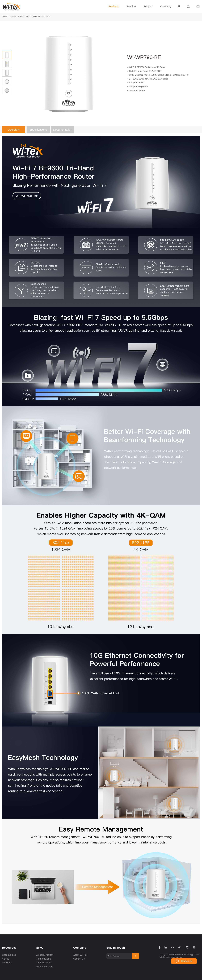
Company (166, 6)
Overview (14, 130)
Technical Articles (45, 966)
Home (4, 17)
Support (148, 6)
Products (114, 6)
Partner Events (44, 959)
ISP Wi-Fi (22, 17)
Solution (131, 6)
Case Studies (9, 955)
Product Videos (44, 963)
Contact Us (79, 959)
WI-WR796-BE (45, 17)
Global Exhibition (45, 955)
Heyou (179, 957)
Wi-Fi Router (32, 17)
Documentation (63, 130)
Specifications (38, 130)
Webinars (7, 963)
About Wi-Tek (80, 955)
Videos (6, 959)
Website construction (167, 957)
